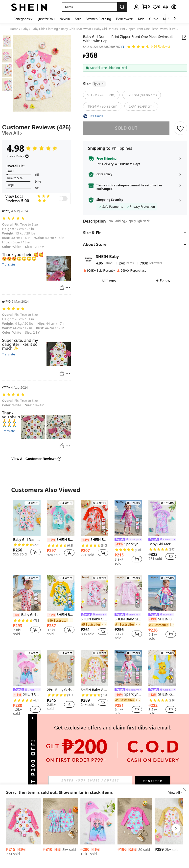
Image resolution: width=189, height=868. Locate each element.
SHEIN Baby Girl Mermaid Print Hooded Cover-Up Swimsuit (162, 619)
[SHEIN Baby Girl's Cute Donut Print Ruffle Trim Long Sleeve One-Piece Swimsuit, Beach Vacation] (24, 821)
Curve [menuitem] (154, 19)
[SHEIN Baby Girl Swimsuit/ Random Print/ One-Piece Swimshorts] (95, 668)
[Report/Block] (68, 288)
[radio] (101, 95)
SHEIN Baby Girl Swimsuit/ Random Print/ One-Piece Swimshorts (95, 690)
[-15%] (85, 540)
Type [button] (99, 84)
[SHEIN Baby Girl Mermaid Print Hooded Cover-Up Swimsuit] (162, 593)
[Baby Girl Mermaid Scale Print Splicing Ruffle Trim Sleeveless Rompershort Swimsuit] (162, 518)
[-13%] (119, 544)
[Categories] (23, 19)
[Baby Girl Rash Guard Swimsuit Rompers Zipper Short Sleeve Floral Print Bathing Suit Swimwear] (27, 518)
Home (14, 29)
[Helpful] (62, 288)
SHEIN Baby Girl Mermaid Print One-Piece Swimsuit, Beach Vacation (95, 619)
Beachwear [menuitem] (125, 19)
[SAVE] (180, 128)
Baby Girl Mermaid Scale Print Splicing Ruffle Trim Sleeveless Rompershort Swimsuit (162, 544)
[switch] (63, 199)
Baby (25, 29)
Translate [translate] (8, 265)
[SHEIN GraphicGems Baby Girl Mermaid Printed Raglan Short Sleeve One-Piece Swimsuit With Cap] (27, 668)
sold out (126, 128)
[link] (146, 7)
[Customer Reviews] (36, 130)
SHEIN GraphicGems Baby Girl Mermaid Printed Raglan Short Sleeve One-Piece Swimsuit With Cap (27, 694)
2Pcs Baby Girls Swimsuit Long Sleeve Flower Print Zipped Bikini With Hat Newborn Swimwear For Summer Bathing (61, 690)
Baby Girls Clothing (45, 29)
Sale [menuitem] (78, 19)
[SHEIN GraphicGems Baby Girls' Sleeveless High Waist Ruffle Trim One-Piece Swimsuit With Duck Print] (162, 668)
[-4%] (17, 615)
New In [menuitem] (65, 19)
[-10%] (119, 695)
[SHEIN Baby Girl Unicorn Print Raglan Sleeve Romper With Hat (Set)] (61, 518)
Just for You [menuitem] (46, 19)
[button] (90, 7)
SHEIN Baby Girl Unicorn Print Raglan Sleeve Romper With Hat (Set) (61, 540)
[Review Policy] (18, 156)
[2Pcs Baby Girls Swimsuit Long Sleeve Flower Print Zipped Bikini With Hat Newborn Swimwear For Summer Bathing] (61, 668)
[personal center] (136, 7)
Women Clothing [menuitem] (99, 19)
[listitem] (27, 530)
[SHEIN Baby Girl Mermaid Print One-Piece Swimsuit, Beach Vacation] (95, 593)
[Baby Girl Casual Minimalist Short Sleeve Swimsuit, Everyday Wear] (61, 821)
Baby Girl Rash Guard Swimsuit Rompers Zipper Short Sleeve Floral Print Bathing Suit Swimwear (27, 540)
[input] (90, 780)
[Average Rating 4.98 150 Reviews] (148, 47)
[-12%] (51, 540)
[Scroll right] (175, 19)
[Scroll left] (169, 19)
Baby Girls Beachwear (76, 29)
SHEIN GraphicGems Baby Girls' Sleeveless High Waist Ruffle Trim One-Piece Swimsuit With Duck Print (162, 694)
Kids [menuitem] (141, 19)
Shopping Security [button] (110, 200)
